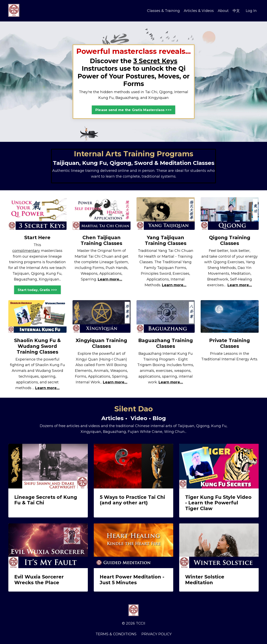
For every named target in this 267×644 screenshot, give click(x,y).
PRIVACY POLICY (157, 634)
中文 (236, 11)
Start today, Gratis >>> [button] (37, 290)
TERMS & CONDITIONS (116, 634)
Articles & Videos (199, 11)
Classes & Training (163, 11)
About (223, 11)
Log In (251, 11)
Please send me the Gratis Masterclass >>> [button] (133, 110)
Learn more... (110, 279)
